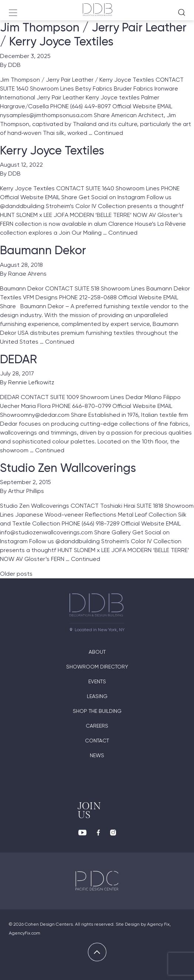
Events (97, 681)
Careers (97, 726)
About (97, 652)
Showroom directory (97, 667)
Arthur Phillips (26, 491)
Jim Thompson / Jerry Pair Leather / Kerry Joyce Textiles (93, 34)
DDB (14, 65)
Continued (108, 133)
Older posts (16, 574)
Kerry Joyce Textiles (52, 150)
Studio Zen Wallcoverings (68, 468)
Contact (97, 741)
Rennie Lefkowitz (31, 382)
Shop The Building (97, 711)
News (97, 755)
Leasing (97, 696)
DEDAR (18, 359)
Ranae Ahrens (27, 274)
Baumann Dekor (43, 250)
